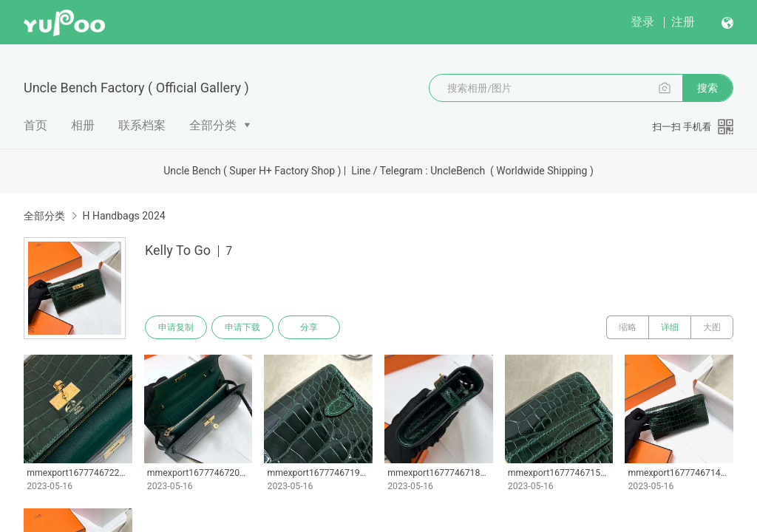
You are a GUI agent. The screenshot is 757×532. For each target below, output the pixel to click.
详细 (670, 327)
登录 (642, 22)
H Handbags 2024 (123, 216)
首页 (35, 125)
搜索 (707, 88)
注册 (683, 22)
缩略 (628, 327)
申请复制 (176, 327)
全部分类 (213, 125)
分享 (309, 327)
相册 (83, 125)
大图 (712, 327)
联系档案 (142, 125)
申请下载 (242, 327)
